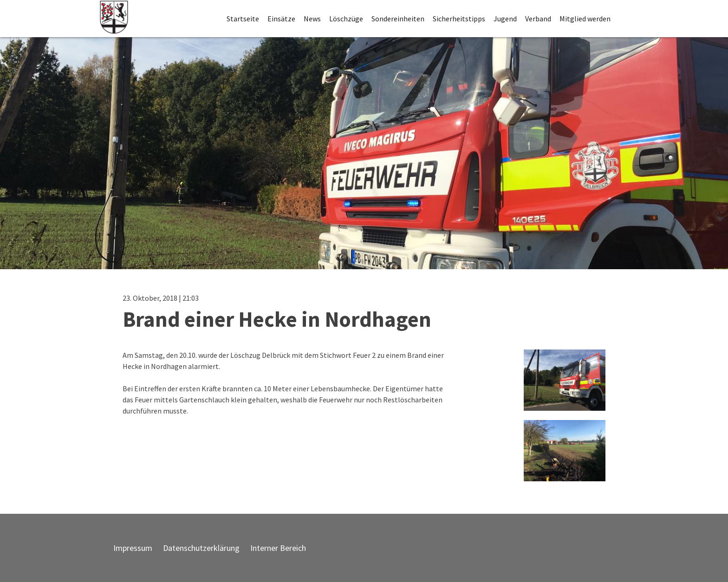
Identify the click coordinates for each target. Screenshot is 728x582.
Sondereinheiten (398, 19)
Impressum (133, 548)
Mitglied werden (585, 19)
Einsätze (281, 19)
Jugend (505, 19)
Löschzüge (346, 19)
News (312, 19)
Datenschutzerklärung (201, 548)
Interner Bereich (278, 548)
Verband (538, 19)
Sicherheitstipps (459, 19)
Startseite (243, 19)
